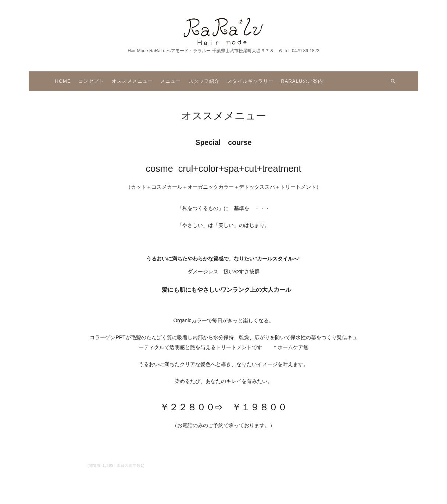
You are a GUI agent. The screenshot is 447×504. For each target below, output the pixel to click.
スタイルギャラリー (250, 81)
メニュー (171, 81)
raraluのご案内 (302, 81)
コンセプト (91, 81)
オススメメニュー (132, 81)
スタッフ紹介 (204, 81)
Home (63, 81)
